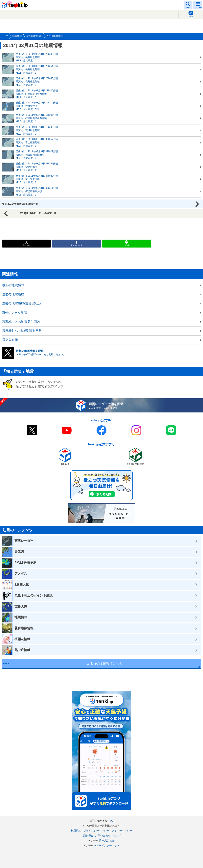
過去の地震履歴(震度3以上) (21, 303)
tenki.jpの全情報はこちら (105, 663)
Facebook (77, 245)
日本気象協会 (107, 841)
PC (112, 821)
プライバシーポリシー (96, 831)
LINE (126, 245)
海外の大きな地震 (15, 313)
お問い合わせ (103, 836)
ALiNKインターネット (107, 845)
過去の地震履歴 (13, 294)
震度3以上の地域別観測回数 (22, 331)
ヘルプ (117, 836)
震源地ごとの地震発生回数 (21, 322)
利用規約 (76, 831)
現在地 (191, 17)
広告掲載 (88, 836)
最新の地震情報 (13, 285)
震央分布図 (10, 340)
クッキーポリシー (122, 831)
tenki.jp (15, 5)
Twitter (27, 245)
